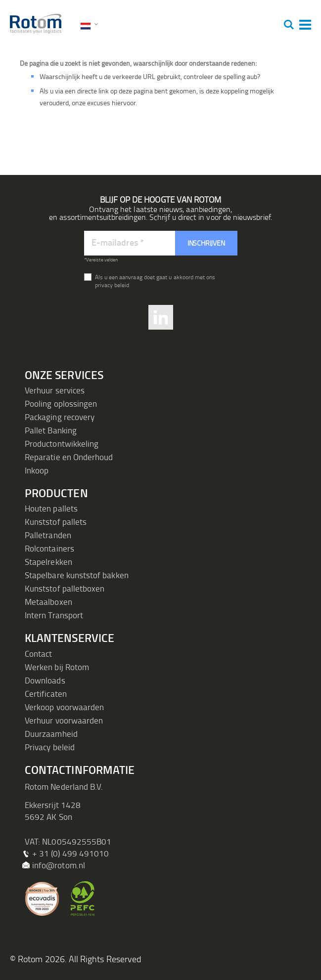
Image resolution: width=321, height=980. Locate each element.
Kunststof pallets (56, 522)
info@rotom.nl (59, 865)
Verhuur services (55, 390)
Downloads (45, 680)
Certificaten (46, 694)
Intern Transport (54, 615)
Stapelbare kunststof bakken (77, 575)
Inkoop (37, 470)
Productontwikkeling (62, 444)
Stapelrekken (48, 562)
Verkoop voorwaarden (64, 707)
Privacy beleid (50, 747)
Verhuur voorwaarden (64, 720)
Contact (38, 654)
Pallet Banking (51, 430)
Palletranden (48, 535)
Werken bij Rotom (57, 667)
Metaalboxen (48, 602)
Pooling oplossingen (61, 404)
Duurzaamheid (51, 734)
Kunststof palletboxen (65, 588)
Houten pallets (51, 508)
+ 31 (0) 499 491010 (70, 853)
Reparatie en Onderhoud (69, 457)
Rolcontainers (49, 548)
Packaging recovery (60, 417)
